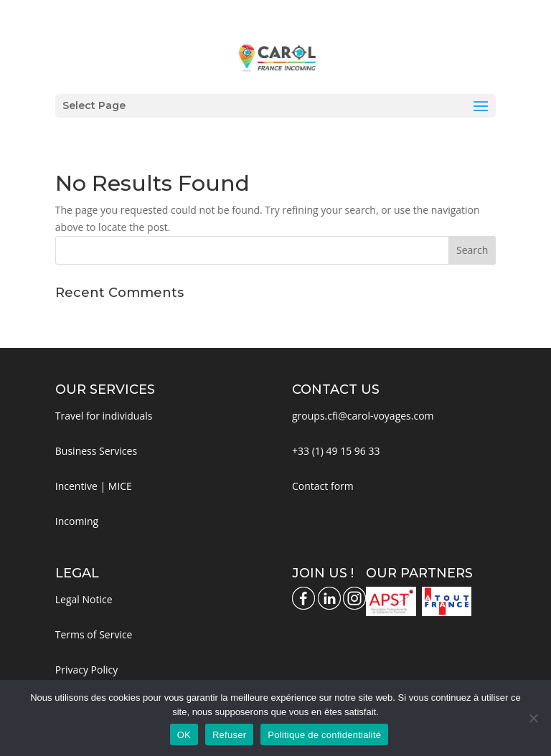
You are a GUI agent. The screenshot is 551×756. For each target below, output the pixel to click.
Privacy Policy (86, 670)
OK (184, 735)
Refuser (229, 735)
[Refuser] (533, 718)
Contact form (323, 486)
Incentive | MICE (94, 486)
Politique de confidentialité (324, 735)
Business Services (96, 451)
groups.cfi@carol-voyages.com (363, 416)
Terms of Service (94, 634)
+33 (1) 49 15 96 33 (336, 451)
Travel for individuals (104, 416)
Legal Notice (84, 599)
